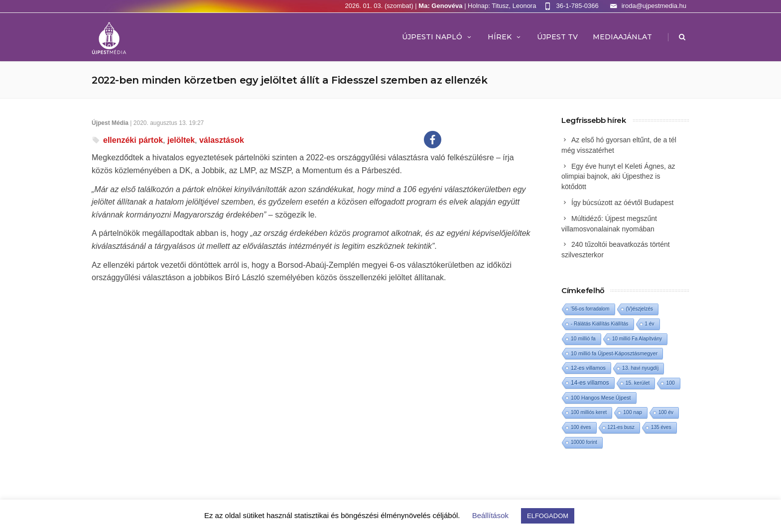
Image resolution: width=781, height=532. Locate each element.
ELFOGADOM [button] (548, 516)
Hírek (505, 37)
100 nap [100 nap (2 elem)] (633, 412)
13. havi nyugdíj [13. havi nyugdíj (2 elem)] (640, 368)
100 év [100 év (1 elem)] (666, 412)
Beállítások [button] (490, 515)
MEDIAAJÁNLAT (622, 37)
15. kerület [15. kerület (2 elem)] (638, 383)
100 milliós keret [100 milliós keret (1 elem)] (589, 412)
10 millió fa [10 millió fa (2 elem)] (583, 339)
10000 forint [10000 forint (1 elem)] (584, 442)
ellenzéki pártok (133, 140)
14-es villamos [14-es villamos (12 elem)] (590, 383)
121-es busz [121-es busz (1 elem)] (621, 427)
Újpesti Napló (437, 37)
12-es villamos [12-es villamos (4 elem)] (588, 368)
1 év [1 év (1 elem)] (650, 324)
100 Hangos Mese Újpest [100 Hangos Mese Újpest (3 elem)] (601, 398)
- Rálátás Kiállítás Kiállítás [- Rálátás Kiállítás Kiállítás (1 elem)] (600, 324)
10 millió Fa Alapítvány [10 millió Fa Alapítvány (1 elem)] (637, 339)
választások (222, 140)
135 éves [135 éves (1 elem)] (661, 427)
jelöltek (181, 140)
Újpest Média (110, 123)
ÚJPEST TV (557, 37)
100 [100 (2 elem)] (670, 383)
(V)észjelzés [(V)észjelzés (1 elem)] (640, 309)
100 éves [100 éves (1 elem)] (581, 427)
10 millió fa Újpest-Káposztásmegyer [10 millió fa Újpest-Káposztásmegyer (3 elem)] (614, 353)
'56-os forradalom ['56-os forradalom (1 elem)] (590, 309)
